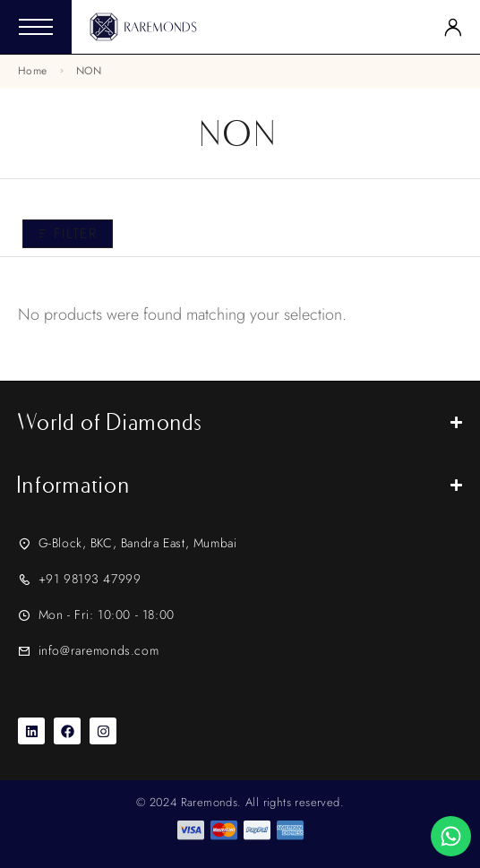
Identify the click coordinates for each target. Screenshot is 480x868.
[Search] (423, 27)
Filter (68, 233)
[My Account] (453, 27)
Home (32, 71)
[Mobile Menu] (36, 27)
